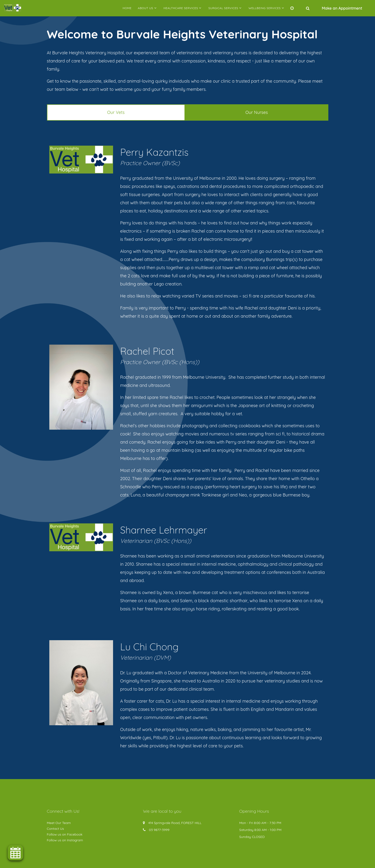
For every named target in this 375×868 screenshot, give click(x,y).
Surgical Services (223, 8)
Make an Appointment (342, 8)
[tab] (116, 112)
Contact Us (55, 829)
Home (127, 8)
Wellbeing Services (265, 8)
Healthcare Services (181, 8)
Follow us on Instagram (65, 840)
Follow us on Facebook (65, 834)
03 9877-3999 (159, 830)
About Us (146, 8)
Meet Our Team (59, 823)
